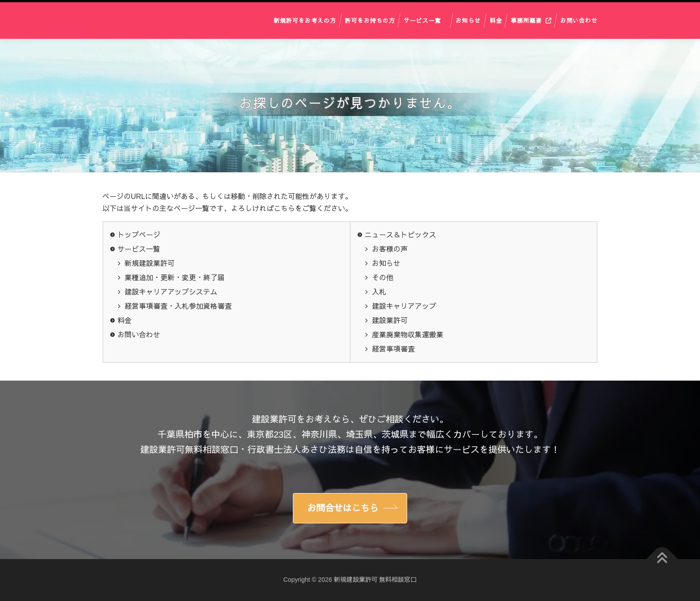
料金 (496, 20)
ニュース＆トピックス (400, 235)
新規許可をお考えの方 (305, 20)
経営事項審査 (393, 349)
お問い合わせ (579, 20)
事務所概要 (526, 20)
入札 (379, 292)
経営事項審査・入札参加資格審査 (178, 306)
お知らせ (468, 20)
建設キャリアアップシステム (171, 292)
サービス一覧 (422, 20)
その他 (383, 278)
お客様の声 (390, 249)
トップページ (139, 235)
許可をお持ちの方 (370, 20)
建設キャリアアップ (404, 306)
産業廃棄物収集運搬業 (408, 335)
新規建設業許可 (150, 263)
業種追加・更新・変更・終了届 (175, 278)
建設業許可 (390, 321)
